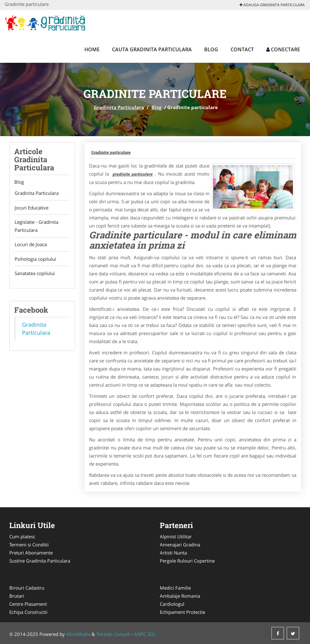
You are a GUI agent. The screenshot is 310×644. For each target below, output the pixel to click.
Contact (242, 49)
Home (92, 49)
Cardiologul (172, 604)
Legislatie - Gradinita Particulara (36, 227)
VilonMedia (78, 634)
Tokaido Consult (113, 634)
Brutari (17, 596)
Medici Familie (175, 588)
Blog (211, 49)
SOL (152, 634)
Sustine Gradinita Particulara (40, 561)
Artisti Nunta (173, 553)
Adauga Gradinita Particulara (272, 5)
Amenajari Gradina (180, 545)
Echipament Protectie (182, 612)
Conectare (283, 49)
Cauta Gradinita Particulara (152, 49)
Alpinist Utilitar (176, 536)
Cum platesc (22, 536)
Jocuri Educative (31, 208)
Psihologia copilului (35, 260)
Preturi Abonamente (31, 553)
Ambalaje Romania (180, 596)
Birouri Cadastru (27, 588)
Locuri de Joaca (30, 245)
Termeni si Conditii (29, 545)
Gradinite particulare (111, 152)
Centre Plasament (28, 604)
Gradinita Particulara (119, 107)
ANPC (140, 634)
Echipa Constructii (28, 612)
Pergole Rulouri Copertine (187, 561)
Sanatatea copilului (34, 274)
